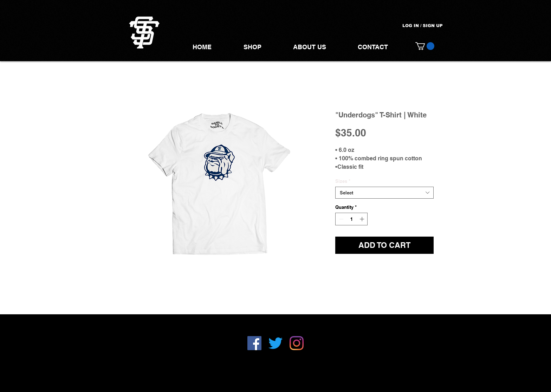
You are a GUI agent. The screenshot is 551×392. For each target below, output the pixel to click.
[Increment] (363, 219)
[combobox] (384, 193)
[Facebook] (254, 343)
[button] (425, 46)
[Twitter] (275, 343)
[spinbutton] (352, 219)
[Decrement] (341, 219)
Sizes (343, 181)
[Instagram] (297, 343)
